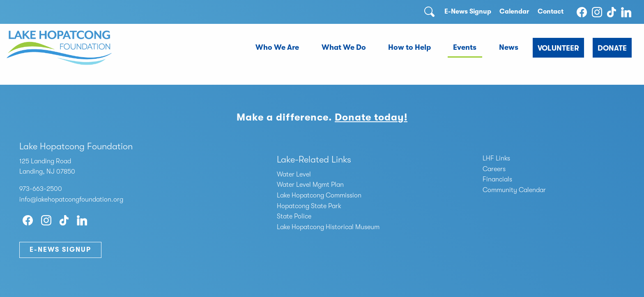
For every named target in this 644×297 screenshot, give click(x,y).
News (509, 47)
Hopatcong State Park (309, 206)
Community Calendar (514, 190)
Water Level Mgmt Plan (310, 185)
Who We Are (277, 47)
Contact (551, 12)
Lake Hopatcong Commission (319, 195)
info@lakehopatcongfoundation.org (71, 200)
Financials (497, 179)
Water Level (294, 174)
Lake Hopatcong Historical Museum (328, 227)
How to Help (409, 47)
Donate (612, 48)
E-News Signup (468, 12)
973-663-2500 (41, 189)
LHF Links (496, 158)
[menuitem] (277, 48)
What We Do (344, 47)
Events (465, 47)
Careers (494, 169)
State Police (294, 216)
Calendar (514, 12)
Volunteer (558, 48)
